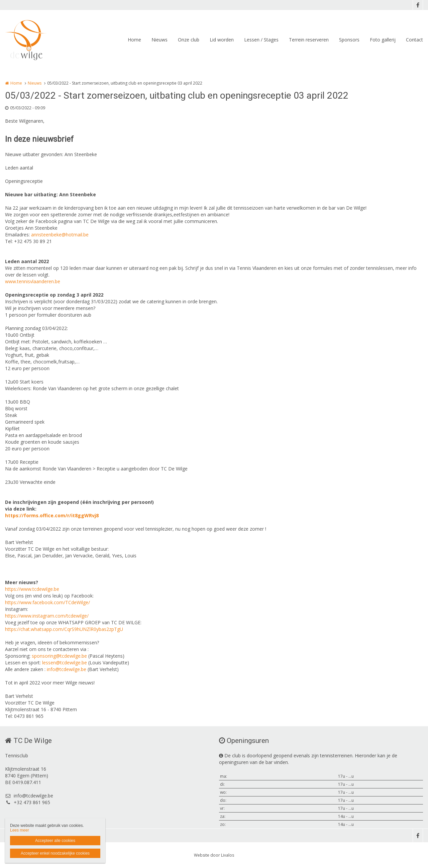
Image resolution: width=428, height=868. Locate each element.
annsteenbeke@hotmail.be (60, 235)
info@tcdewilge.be (67, 669)
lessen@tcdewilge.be (65, 663)
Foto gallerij (383, 40)
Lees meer (20, 830)
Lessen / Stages (261, 40)
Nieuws (159, 40)
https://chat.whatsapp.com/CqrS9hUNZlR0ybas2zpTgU (64, 629)
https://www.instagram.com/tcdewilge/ (47, 616)
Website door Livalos (214, 855)
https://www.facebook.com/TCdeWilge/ (47, 602)
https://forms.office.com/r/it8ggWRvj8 (52, 515)
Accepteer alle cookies (55, 841)
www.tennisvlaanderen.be (33, 281)
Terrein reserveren (309, 40)
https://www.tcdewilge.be (32, 589)
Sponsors (349, 40)
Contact (414, 40)
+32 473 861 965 (28, 802)
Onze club (189, 40)
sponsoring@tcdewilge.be (59, 656)
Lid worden (222, 40)
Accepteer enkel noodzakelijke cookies (55, 853)
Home (134, 40)
